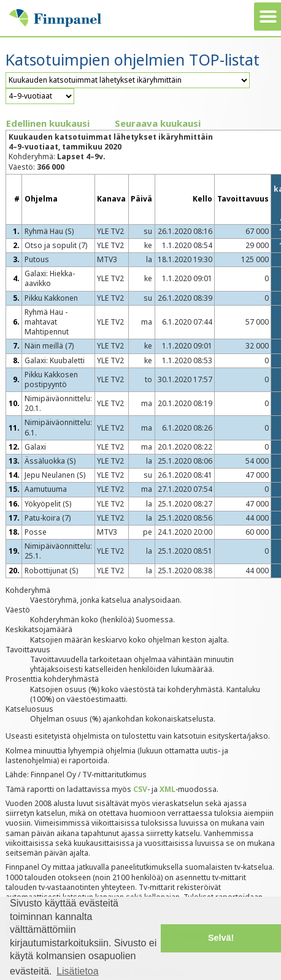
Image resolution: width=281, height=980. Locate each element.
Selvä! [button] (221, 938)
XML (167, 789)
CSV (140, 789)
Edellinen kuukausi (48, 123)
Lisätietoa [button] (78, 971)
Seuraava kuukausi (158, 123)
